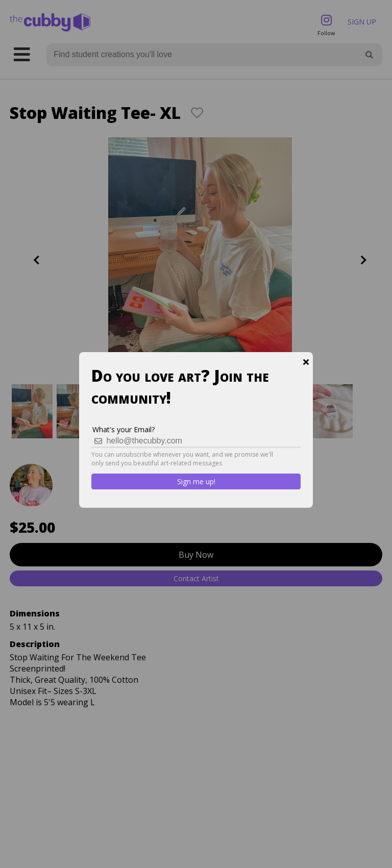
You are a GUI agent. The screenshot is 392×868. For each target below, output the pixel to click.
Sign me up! (196, 481)
